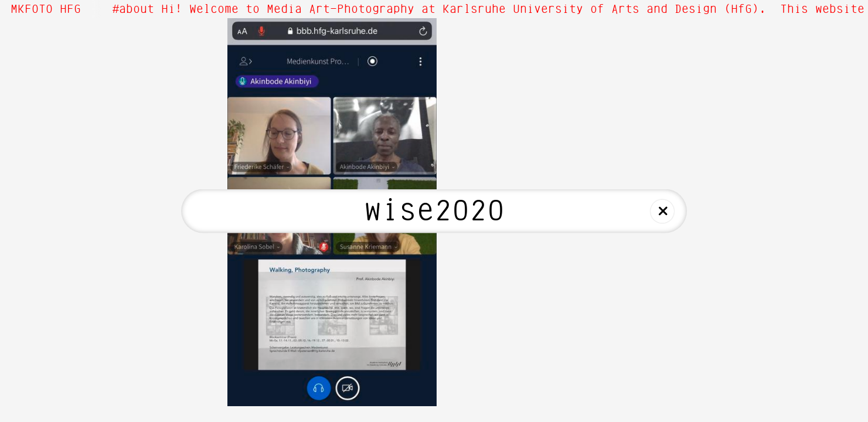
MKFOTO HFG (46, 9)
